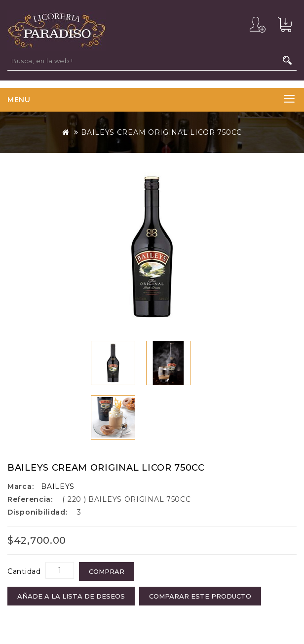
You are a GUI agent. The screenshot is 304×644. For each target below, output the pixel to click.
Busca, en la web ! (287, 60)
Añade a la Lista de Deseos (71, 596)
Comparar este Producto (200, 596)
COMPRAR (107, 571)
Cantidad (24, 571)
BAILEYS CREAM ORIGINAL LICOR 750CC (161, 132)
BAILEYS (58, 486)
